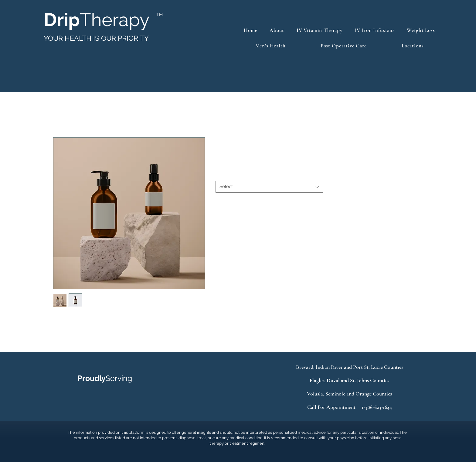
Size (221, 175)
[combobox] (269, 187)
